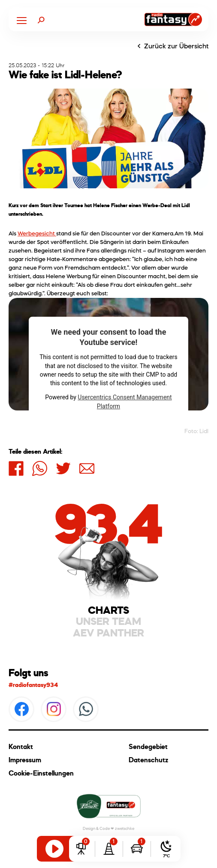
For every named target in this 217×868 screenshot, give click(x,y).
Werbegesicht (37, 233)
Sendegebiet (148, 747)
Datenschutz (148, 760)
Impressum (25, 760)
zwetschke (125, 828)
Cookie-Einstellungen (41, 773)
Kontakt (21, 747)
